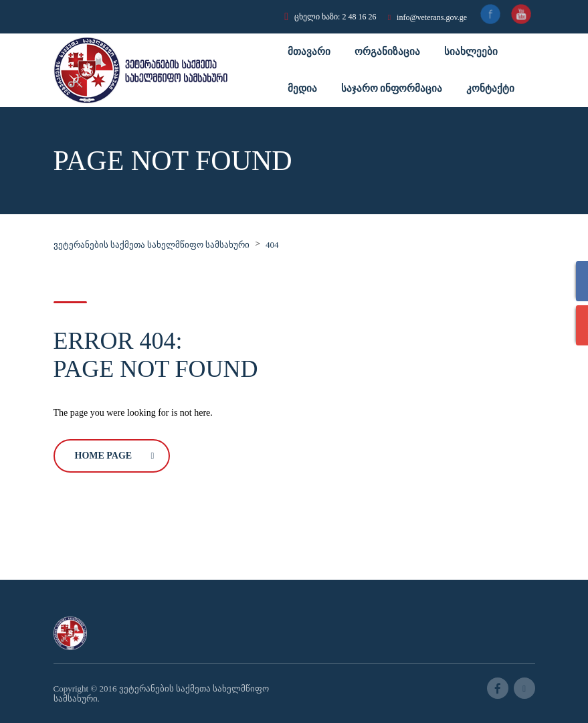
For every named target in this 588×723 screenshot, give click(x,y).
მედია (302, 88)
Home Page (115, 456)
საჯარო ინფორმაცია (392, 88)
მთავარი (309, 52)
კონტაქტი (490, 88)
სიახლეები (471, 52)
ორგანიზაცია (387, 52)
